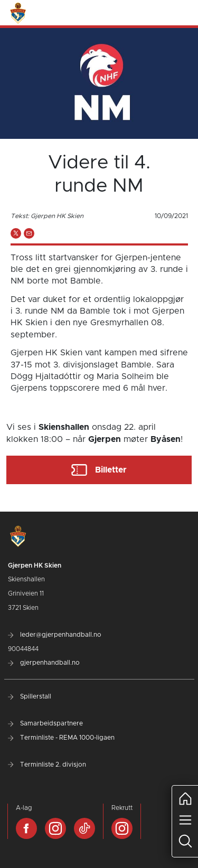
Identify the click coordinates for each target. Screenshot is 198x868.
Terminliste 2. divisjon (47, 765)
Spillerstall (30, 696)
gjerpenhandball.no (44, 663)
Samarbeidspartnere (45, 723)
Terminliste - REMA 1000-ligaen (61, 738)
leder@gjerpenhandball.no (55, 635)
